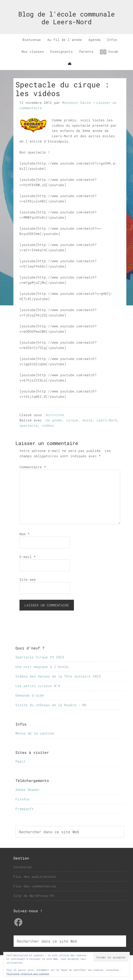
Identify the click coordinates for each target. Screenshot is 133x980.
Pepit (21, 761)
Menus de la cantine (35, 733)
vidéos (48, 425)
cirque (72, 420)
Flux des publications (35, 876)
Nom (25, 534)
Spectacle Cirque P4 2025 (40, 657)
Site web (28, 579)
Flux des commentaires (35, 886)
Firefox (23, 799)
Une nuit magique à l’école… (43, 667)
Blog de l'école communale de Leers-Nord (66, 18)
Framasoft (25, 809)
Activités (55, 415)
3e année (54, 420)
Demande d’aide (30, 695)
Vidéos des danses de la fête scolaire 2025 (58, 676)
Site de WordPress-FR (34, 896)
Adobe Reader (28, 790)
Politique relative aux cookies (28, 973)
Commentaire (33, 467)
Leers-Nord (107, 420)
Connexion (23, 867)
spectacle (29, 425)
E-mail (28, 557)
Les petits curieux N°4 (38, 686)
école (88, 420)
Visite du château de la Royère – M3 (51, 705)
